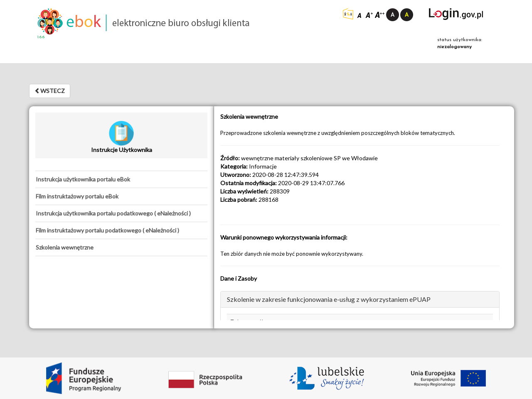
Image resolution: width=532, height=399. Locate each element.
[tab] (121, 179)
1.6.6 (41, 37)
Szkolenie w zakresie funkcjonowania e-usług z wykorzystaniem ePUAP (329, 299)
